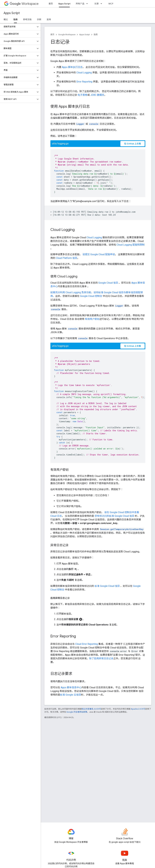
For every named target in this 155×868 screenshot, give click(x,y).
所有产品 (80, 4)
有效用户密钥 (92, 319)
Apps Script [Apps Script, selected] (64, 4)
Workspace (24, 4)
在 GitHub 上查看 (133, 144)
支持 (49, 19)
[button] (18, 27)
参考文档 (27, 19)
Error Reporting (84, 82)
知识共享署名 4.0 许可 (91, 709)
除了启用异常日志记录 (101, 658)
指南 (96, 35)
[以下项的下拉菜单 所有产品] (88, 4)
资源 (96, 4)
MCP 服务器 (114, 4)
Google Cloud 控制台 (91, 296)
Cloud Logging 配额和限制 (131, 245)
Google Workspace (67, 35)
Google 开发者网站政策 (77, 712)
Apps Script (12, 13)
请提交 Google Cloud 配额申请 (99, 254)
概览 (6, 19)
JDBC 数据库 (97, 95)
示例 (39, 19)
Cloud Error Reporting (87, 644)
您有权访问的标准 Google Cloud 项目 (114, 516)
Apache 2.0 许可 (138, 709)
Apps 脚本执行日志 (72, 67)
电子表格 (82, 95)
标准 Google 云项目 (71, 695)
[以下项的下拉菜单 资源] (102, 4)
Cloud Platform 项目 (67, 258)
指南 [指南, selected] (15, 19)
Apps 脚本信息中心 (71, 687)
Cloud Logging (84, 73)
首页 (51, 4)
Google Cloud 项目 (108, 283)
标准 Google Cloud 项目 (107, 586)
